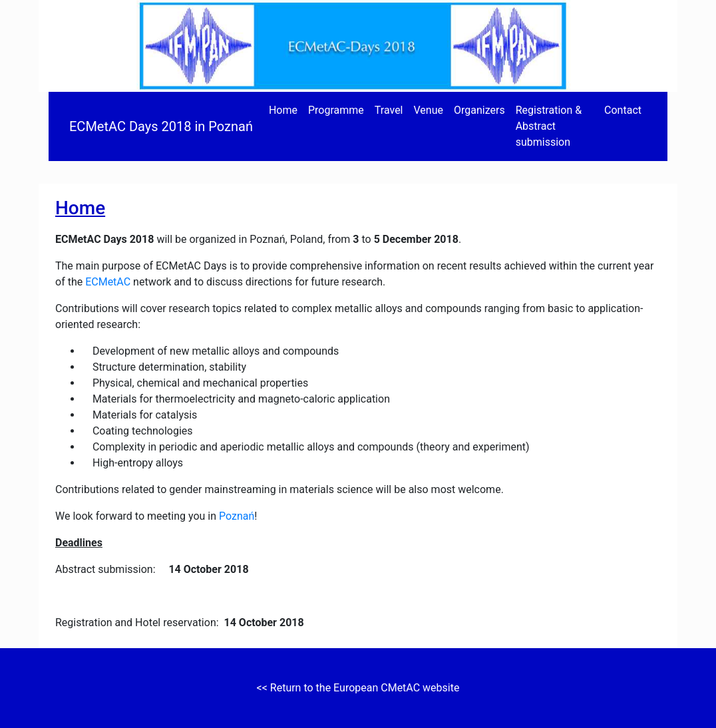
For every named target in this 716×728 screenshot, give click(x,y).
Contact (623, 110)
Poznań (237, 516)
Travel (389, 110)
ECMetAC (108, 282)
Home (283, 110)
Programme (336, 110)
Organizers (479, 110)
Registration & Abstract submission (549, 126)
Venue (429, 110)
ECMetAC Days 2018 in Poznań (161, 126)
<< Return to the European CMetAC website (358, 688)
